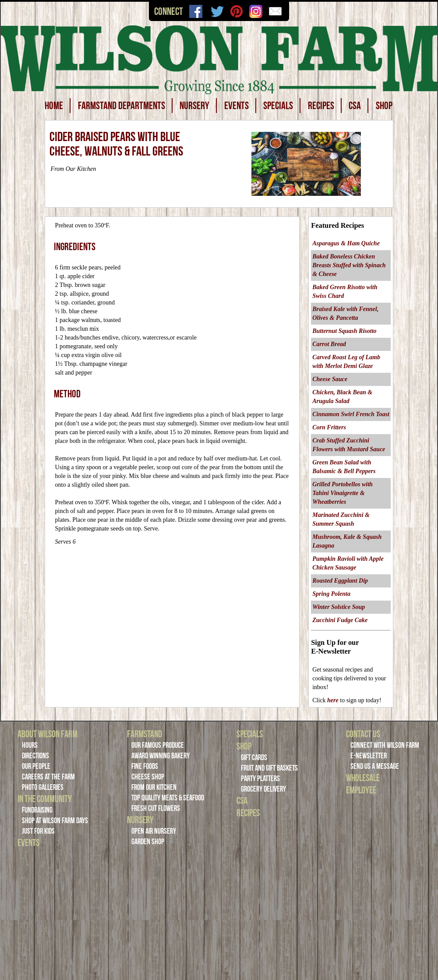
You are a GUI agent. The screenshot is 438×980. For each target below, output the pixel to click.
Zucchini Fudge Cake (340, 620)
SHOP (384, 106)
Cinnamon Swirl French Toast (351, 414)
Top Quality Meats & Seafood (168, 798)
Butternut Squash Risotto (344, 331)
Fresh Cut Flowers (156, 808)
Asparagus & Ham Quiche (346, 243)
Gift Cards (254, 757)
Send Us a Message (375, 766)
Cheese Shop (148, 777)
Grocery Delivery (263, 789)
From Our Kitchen (154, 787)
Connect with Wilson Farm (385, 745)
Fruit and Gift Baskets (269, 768)
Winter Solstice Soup (339, 607)
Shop (244, 746)
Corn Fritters (329, 427)
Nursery (140, 820)
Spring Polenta (331, 594)
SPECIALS (278, 106)
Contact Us (363, 734)
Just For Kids (38, 831)
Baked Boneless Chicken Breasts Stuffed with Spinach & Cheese (349, 265)
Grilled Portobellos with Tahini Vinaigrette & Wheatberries (343, 493)
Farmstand (145, 734)
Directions (35, 756)
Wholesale (363, 778)
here (333, 700)
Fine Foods (145, 766)
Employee (361, 790)
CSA (355, 106)
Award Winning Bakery (161, 756)
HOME (54, 106)
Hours (30, 745)
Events (28, 842)
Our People (36, 766)
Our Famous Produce (158, 745)
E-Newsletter (369, 756)
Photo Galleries (43, 787)
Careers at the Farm (48, 777)
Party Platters (260, 778)
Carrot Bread (329, 344)
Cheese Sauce (330, 379)
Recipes (248, 813)
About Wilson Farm (48, 734)
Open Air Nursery (154, 831)
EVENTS (237, 106)
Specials (250, 734)
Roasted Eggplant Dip (340, 581)
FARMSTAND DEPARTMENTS (122, 106)
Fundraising (37, 810)
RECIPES (321, 106)
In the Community (45, 799)
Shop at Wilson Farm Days (55, 821)
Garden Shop (148, 842)
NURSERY (194, 106)
